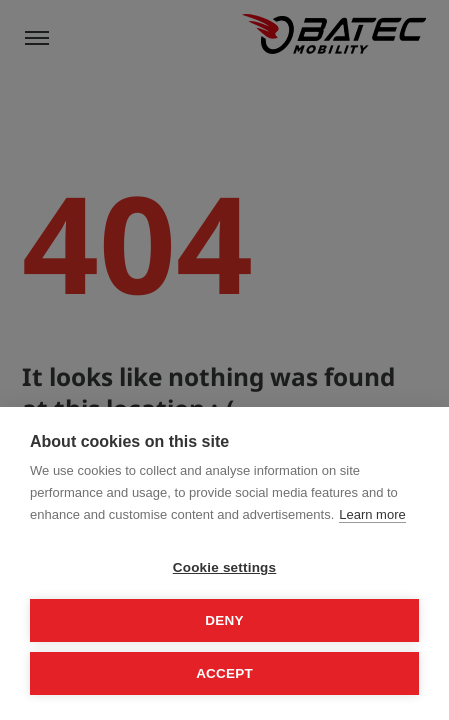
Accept (224, 673)
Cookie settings (225, 567)
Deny (224, 620)
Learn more (372, 514)
